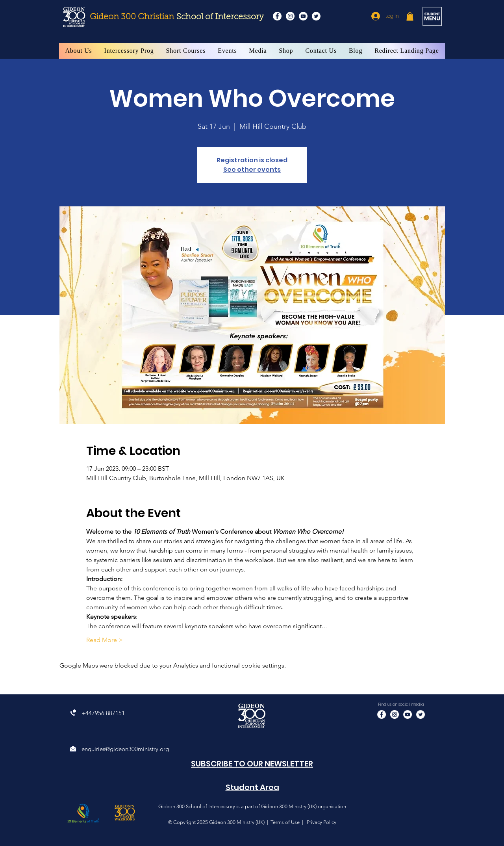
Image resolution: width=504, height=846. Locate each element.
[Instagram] (290, 16)
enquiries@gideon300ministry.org (125, 749)
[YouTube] (303, 16)
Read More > (105, 640)
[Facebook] (277, 16)
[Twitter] (316, 16)
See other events (252, 170)
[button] (410, 17)
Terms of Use (285, 822)
